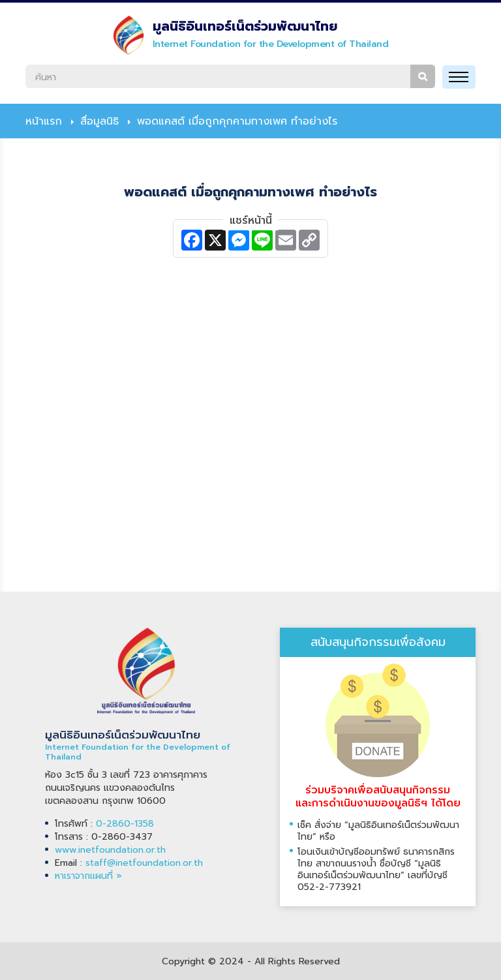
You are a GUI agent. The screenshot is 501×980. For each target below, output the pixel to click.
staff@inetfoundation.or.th (144, 863)
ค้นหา (423, 76)
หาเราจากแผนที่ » (88, 876)
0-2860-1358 (125, 824)
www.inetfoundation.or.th (110, 850)
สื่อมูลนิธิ (99, 121)
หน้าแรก (44, 121)
